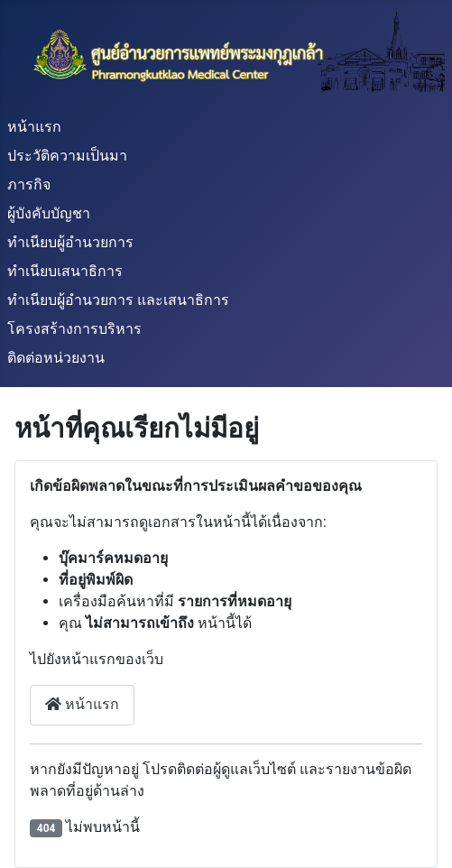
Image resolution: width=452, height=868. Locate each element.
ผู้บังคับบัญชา (49, 213)
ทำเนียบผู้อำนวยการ (70, 242)
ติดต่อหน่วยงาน (56, 358)
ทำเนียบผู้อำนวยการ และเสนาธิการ (118, 300)
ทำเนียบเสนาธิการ (65, 271)
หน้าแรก (34, 127)
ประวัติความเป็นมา (67, 156)
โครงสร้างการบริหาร (74, 329)
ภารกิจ (29, 185)
